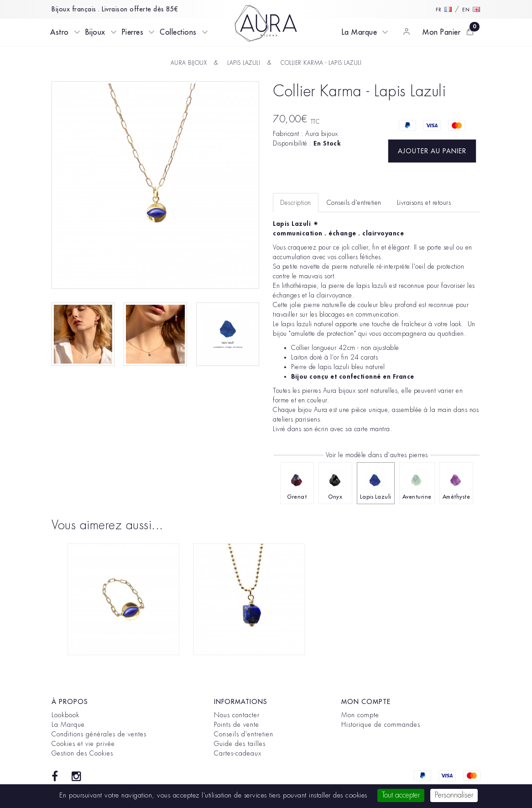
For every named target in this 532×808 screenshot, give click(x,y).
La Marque (360, 32)
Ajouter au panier (432, 151)
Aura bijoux (322, 134)
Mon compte (360, 715)
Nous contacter (237, 715)
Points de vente (237, 725)
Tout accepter (401, 795)
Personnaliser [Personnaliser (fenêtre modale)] (454, 795)
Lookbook (65, 715)
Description (296, 203)
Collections (178, 32)
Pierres (133, 32)
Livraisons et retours (424, 203)
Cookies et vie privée (83, 744)
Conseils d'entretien (244, 734)
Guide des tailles (240, 744)
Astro (60, 32)
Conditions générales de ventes (99, 734)
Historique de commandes (381, 725)
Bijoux (95, 32)
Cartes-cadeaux (238, 753)
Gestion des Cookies (82, 753)
